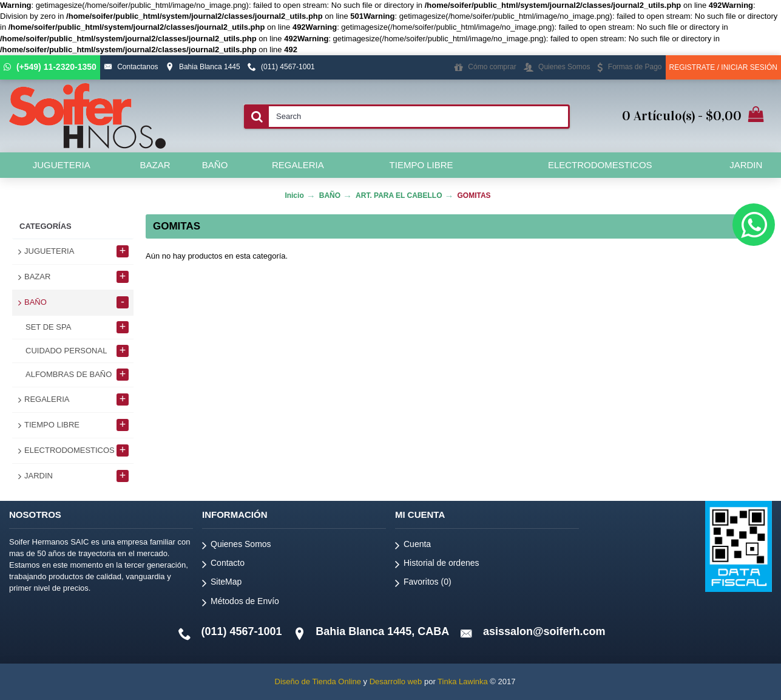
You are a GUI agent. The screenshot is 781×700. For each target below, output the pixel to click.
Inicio (294, 195)
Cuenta (413, 546)
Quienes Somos (237, 546)
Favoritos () (423, 584)
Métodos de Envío (241, 603)
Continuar (729, 293)
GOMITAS (474, 195)
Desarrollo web (396, 681)
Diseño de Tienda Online (318, 681)
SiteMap (222, 584)
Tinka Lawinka (463, 681)
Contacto (223, 565)
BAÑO (330, 195)
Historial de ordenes (437, 565)
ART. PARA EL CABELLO (399, 195)
